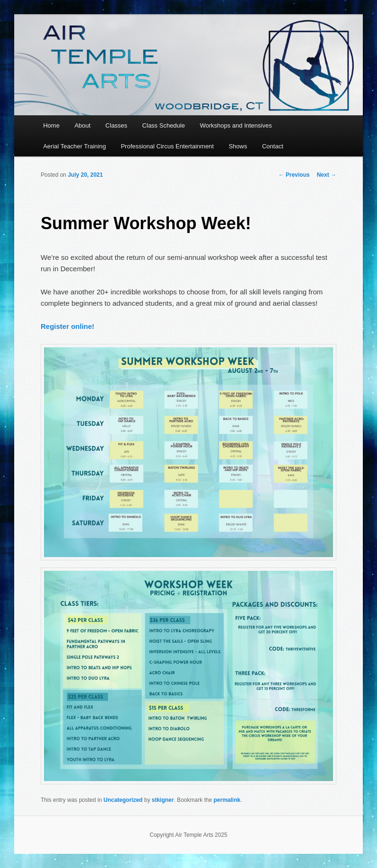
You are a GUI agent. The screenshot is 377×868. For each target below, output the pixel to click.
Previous (294, 175)
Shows (238, 146)
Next (327, 175)
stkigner (163, 800)
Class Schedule (164, 125)
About (82, 125)
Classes (116, 125)
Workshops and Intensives (236, 125)
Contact (273, 146)
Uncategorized (123, 800)
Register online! (67, 326)
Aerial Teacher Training (75, 146)
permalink (227, 800)
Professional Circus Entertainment (167, 146)
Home (51, 125)
